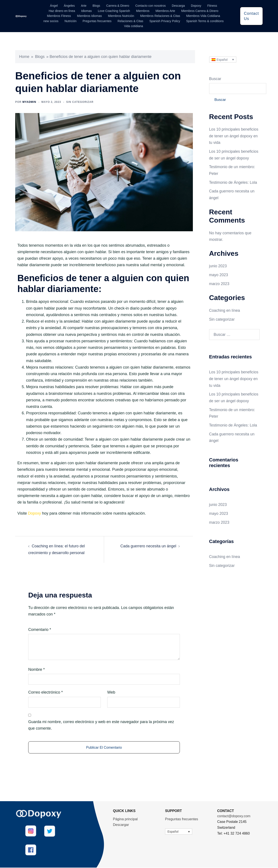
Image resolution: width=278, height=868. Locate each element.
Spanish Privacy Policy (165, 21)
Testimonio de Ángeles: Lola (234, 182)
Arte (84, 6)
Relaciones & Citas (130, 21)
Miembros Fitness (59, 16)
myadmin (29, 102)
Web (111, 692)
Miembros (143, 11)
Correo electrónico (46, 692)
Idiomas (87, 11)
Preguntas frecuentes (97, 21)
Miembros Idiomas (89, 16)
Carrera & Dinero (118, 6)
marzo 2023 (219, 283)
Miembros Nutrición (121, 16)
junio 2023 (218, 266)
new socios (51, 21)
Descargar (121, 825)
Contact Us (251, 16)
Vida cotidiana (134, 26)
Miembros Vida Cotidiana (203, 16)
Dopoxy (196, 6)
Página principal (125, 820)
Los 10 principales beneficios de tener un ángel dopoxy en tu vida (234, 136)
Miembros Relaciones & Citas (160, 16)
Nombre (36, 669)
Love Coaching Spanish (114, 11)
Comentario (40, 629)
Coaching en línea (225, 310)
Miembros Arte (165, 11)
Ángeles (69, 6)
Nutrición (70, 21)
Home (24, 57)
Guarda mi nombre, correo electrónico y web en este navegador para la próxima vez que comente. (101, 725)
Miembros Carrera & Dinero (200, 11)
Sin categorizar (80, 102)
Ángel (54, 6)
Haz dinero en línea (62, 11)
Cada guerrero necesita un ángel (148, 546)
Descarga (178, 6)
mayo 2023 (219, 274)
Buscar (215, 79)
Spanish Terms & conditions (205, 21)
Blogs (96, 6)
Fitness (212, 6)
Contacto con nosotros (151, 6)
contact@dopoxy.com (234, 816)
